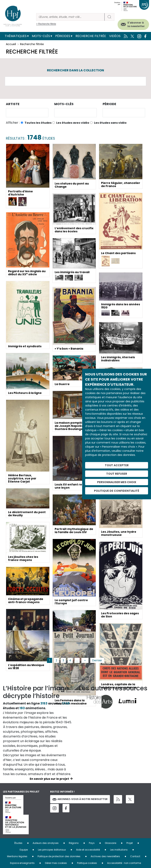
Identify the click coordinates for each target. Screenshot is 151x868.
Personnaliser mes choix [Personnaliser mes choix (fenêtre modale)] (117, 482)
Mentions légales (17, 856)
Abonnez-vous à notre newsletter (80, 799)
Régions (74, 843)
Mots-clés (41, 36)
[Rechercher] (70, 17)
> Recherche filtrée (46, 24)
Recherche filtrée (91, 36)
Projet (130, 843)
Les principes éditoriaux (52, 850)
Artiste (13, 104)
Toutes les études (38, 123)
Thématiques (16, 36)
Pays (92, 843)
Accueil (11, 44)
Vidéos (115, 36)
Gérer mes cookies (56, 863)
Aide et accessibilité (88, 850)
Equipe (24, 850)
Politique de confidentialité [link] (117, 491)
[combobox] (27, 113)
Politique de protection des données (59, 856)
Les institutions (119, 850)
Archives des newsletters (105, 856)
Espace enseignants (22, 863)
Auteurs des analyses (46, 843)
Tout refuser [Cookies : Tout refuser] (117, 474)
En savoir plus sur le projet (49, 779)
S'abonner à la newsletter (136, 24)
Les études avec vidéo (73, 123)
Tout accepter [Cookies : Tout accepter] (117, 465)
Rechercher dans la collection (75, 70)
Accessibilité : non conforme (124, 863)
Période (109, 104)
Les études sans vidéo (110, 123)
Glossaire (110, 843)
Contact (135, 856)
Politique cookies (87, 863)
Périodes (63, 36)
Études (18, 843)
